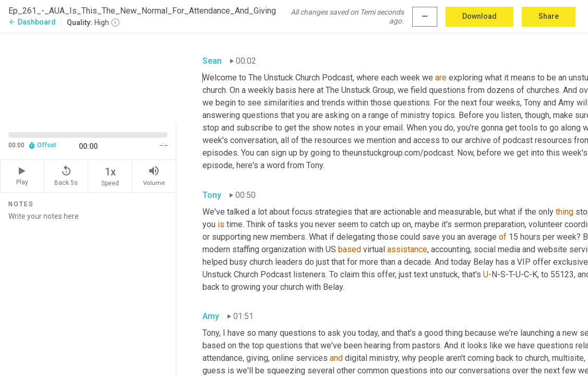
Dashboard (32, 22)
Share (549, 16)
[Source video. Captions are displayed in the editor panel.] (88, 78)
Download (479, 16)
